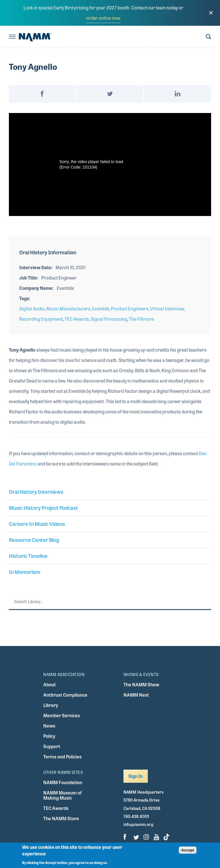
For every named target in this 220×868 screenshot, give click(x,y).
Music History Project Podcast (43, 508)
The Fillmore (141, 319)
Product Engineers (130, 309)
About (50, 684)
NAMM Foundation (63, 782)
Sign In (136, 776)
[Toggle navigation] (12, 37)
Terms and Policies (62, 757)
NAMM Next (136, 695)
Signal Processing (109, 319)
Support (52, 746)
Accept (188, 850)
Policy (49, 736)
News (49, 726)
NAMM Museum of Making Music (62, 795)
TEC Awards (77, 319)
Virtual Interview (167, 309)
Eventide (101, 309)
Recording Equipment (41, 319)
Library (51, 705)
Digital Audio (32, 309)
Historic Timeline (28, 556)
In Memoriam (25, 572)
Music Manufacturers (68, 309)
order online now (103, 18)
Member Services (62, 715)
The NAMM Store (61, 818)
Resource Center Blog (34, 540)
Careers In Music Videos (37, 524)
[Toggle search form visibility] (208, 37)
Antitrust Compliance (65, 695)
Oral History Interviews (36, 492)
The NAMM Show (141, 684)
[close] (211, 13)
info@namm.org (138, 824)
